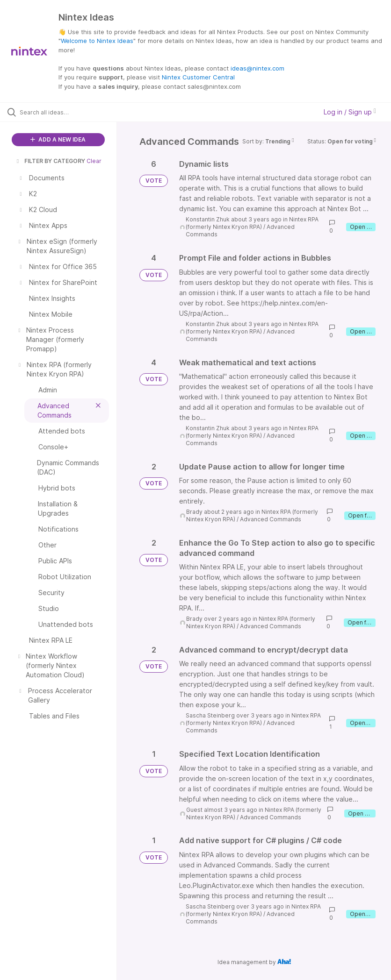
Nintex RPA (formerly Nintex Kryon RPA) (252, 223)
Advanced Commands (271, 519)
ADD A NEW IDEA (58, 139)
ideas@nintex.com (257, 68)
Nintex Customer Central (198, 77)
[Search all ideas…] (63, 112)
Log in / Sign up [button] (350, 112)
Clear (94, 161)
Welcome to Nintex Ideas (97, 41)
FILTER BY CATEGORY (50, 161)
